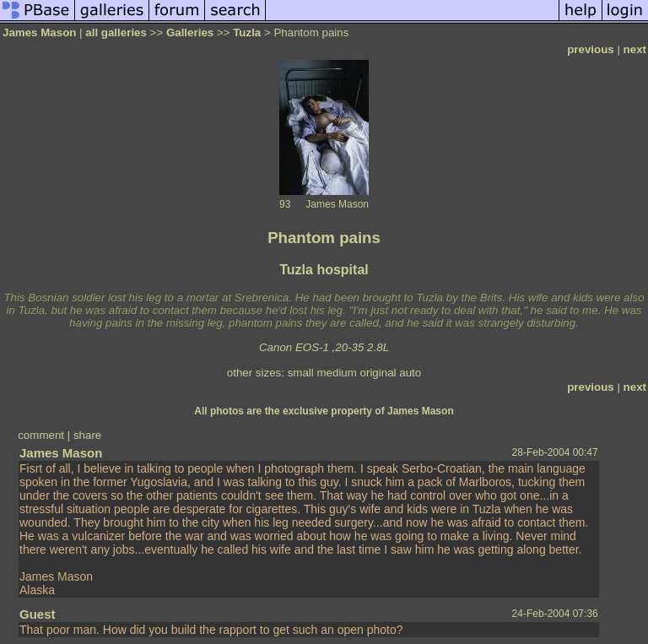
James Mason (39, 32)
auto (410, 373)
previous (591, 49)
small (301, 373)
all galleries (116, 32)
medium (336, 373)
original (378, 373)
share (87, 435)
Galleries (190, 32)
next (635, 49)
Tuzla (247, 32)
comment (41, 435)
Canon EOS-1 (294, 347)
